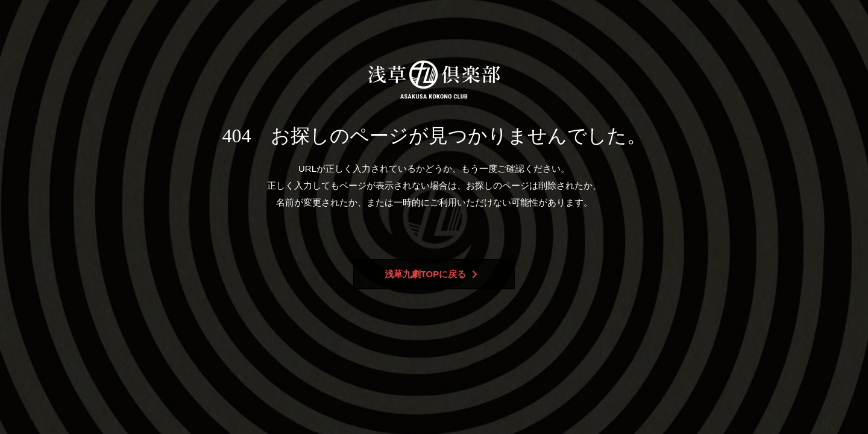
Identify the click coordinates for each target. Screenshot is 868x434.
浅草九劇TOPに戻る (431, 274)
